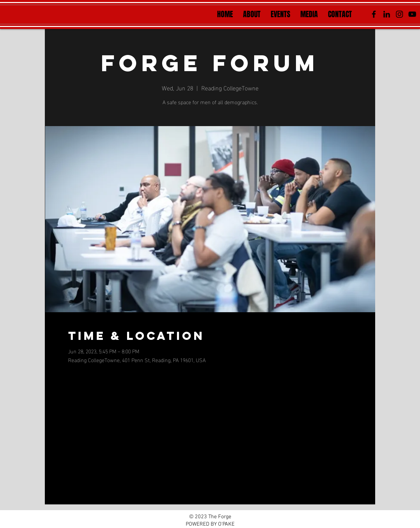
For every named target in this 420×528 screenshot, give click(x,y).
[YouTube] (412, 14)
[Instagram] (399, 14)
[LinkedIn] (387, 14)
